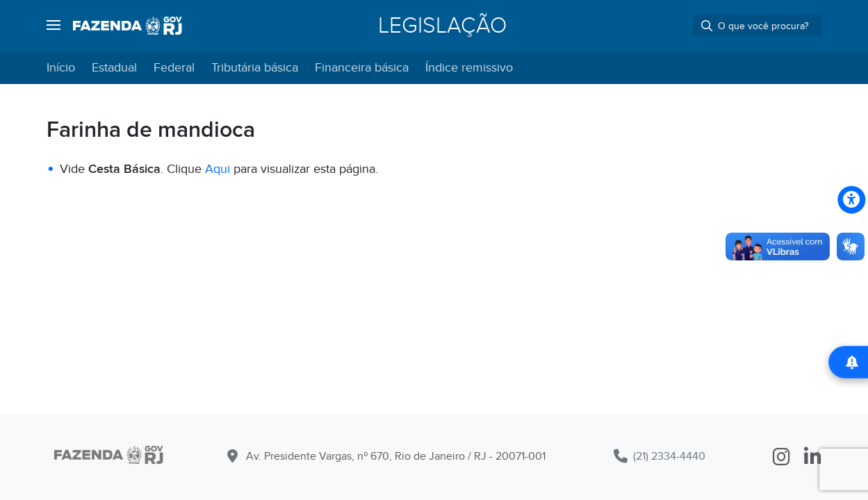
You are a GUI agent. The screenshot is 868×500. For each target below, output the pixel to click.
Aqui (219, 169)
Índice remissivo (469, 68)
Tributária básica (255, 68)
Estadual (114, 68)
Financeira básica (362, 68)
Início (61, 68)
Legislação (442, 26)
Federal (174, 68)
